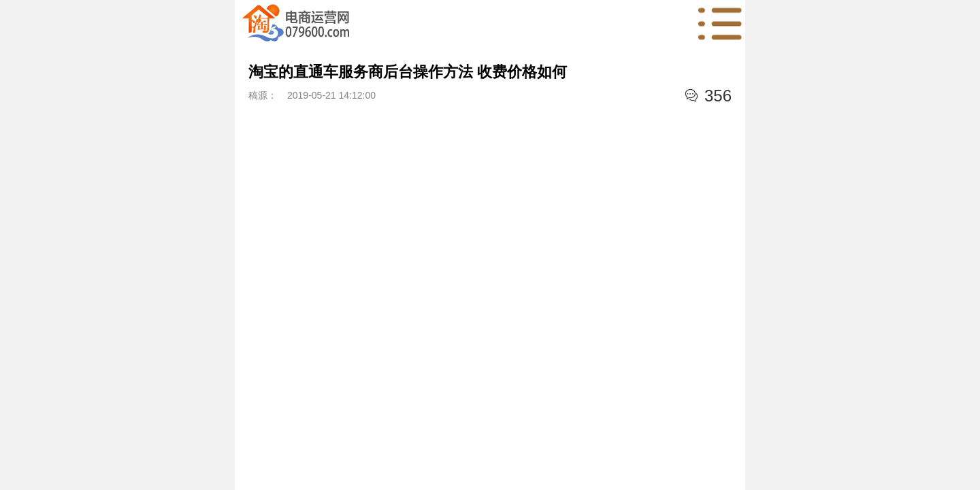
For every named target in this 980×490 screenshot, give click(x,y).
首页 (296, 24)
